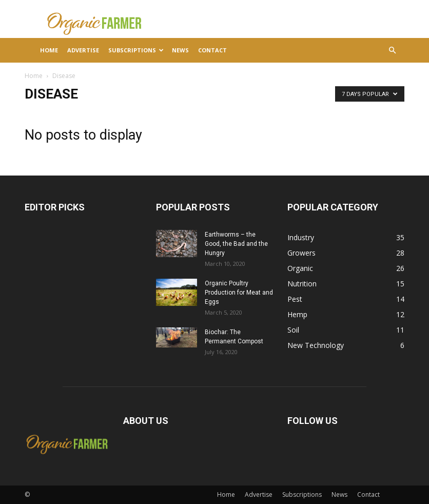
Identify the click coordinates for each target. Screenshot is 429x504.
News (180, 50)
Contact (212, 50)
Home (49, 50)
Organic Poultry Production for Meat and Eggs (239, 293)
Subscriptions (136, 50)
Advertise (83, 50)
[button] (392, 51)
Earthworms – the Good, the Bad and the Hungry (236, 244)
